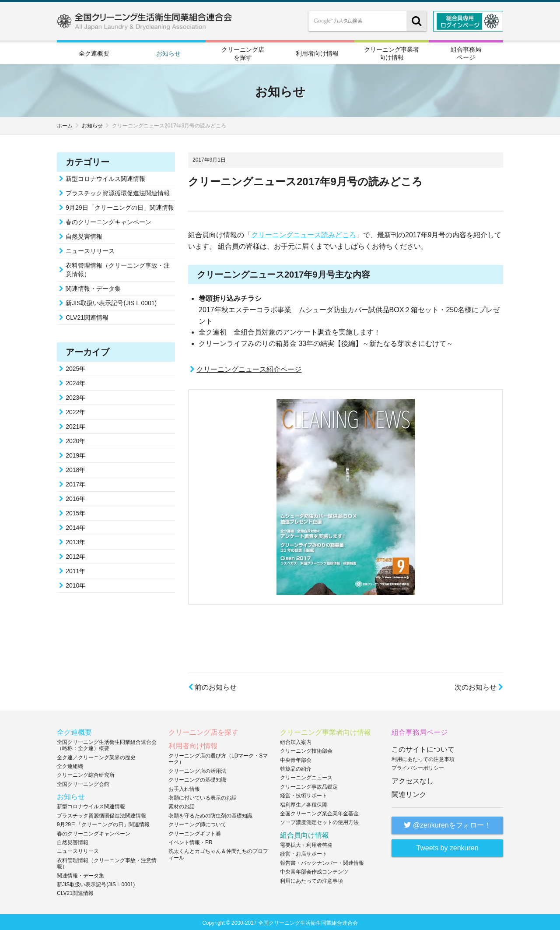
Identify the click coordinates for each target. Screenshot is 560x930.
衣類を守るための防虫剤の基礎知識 (210, 814)
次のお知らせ (479, 686)
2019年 (75, 454)
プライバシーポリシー (418, 767)
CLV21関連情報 (87, 316)
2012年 (75, 555)
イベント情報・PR (191, 841)
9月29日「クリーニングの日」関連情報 (120, 206)
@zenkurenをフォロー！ (447, 824)
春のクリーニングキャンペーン (108, 221)
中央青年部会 (296, 758)
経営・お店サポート (304, 852)
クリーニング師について (197, 823)
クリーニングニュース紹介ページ (249, 368)
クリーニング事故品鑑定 (309, 786)
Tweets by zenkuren (447, 847)
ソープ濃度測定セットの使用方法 (319, 821)
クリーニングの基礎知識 (197, 779)
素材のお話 (182, 805)
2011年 (75, 570)
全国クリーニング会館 (83, 783)
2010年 (75, 584)
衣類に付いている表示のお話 (203, 796)
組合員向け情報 (304, 834)
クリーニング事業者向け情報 (392, 53)
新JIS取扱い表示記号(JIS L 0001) (111, 302)
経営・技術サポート (304, 794)
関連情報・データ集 (93, 287)
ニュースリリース (90, 250)
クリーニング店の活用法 (197, 770)
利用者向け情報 (317, 53)
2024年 (75, 382)
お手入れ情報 (184, 787)
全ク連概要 (94, 53)
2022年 (75, 411)
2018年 (75, 469)
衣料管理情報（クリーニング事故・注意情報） (118, 268)
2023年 (75, 396)
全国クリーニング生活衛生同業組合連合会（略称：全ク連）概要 (107, 744)
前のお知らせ (212, 686)
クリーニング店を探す (243, 53)
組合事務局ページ (466, 53)
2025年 (75, 367)
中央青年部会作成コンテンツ (314, 870)
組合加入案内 (296, 741)
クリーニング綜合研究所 (86, 774)
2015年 (75, 512)
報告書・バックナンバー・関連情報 (322, 862)
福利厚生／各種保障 (304, 803)
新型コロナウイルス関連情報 (105, 177)
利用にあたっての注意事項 (311, 879)
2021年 (75, 425)
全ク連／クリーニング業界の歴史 (96, 756)
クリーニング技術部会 (306, 750)
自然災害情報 (84, 235)
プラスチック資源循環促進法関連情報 (118, 192)
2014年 (75, 526)
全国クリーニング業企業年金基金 (319, 812)
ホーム (65, 124)
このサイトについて (423, 748)
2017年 (75, 483)
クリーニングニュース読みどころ (304, 234)
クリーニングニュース (306, 776)
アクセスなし (413, 780)
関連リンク (409, 793)
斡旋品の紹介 (296, 768)
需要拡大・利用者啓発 (306, 844)
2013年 (75, 541)
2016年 (75, 497)
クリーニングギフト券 (195, 832)
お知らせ (168, 53)
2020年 (75, 440)
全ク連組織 (70, 765)
